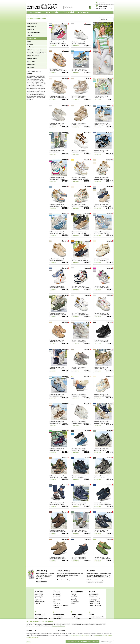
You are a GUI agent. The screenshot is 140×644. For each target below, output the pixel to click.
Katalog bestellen (41, 582)
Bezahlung (74, 600)
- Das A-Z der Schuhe (95, 605)
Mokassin (30, 44)
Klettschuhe (31, 30)
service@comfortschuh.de (96, 617)
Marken (55, 598)
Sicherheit (74, 604)
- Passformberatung (94, 598)
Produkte (73, 594)
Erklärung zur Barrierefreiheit (61, 605)
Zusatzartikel (38, 598)
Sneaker (30, 35)
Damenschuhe (39, 594)
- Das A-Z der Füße (94, 604)
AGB (54, 602)
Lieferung (73, 598)
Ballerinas (30, 47)
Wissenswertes (93, 596)
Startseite (37, 604)
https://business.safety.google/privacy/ (80, 636)
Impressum (56, 607)
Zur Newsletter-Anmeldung (95, 580)
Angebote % (38, 600)
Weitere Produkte (40, 602)
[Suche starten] (90, 7)
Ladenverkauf (57, 600)
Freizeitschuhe (32, 38)
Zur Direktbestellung (63, 580)
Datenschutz (56, 604)
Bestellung (74, 596)
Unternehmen (57, 594)
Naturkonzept (57, 596)
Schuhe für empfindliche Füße (36, 53)
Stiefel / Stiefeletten (33, 56)
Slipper (30, 41)
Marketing (61, 631)
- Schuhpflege (93, 600)
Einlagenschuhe (32, 24)
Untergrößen (31, 67)
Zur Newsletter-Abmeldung (95, 582)
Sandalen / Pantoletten (34, 32)
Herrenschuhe (39, 596)
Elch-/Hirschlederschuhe (35, 50)
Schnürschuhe (32, 27)
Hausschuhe (31, 61)
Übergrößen (31, 64)
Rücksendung (75, 602)
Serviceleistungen (94, 594)
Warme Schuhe (32, 59)
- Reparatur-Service (94, 602)
